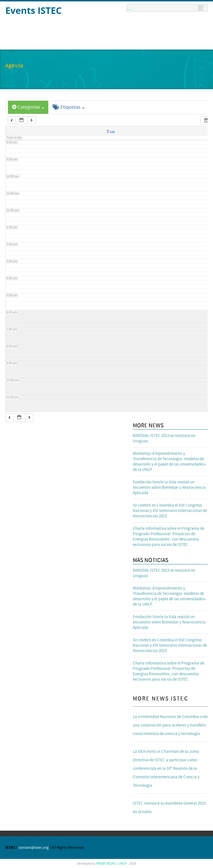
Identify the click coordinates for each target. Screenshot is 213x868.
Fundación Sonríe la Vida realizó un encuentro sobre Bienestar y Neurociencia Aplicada (169, 487)
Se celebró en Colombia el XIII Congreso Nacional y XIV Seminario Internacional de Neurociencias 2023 (170, 511)
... (129, 8)
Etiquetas (69, 107)
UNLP (123, 863)
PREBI (101, 863)
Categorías (28, 107)
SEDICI (112, 863)
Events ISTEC (33, 10)
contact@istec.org (33, 848)
